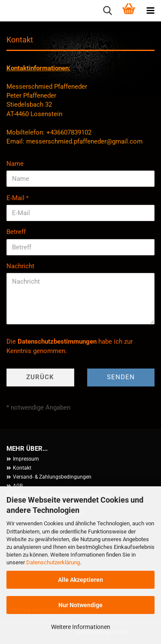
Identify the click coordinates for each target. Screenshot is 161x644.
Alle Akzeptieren (80, 580)
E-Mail (16, 198)
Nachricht (20, 266)
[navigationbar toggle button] (150, 11)
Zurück (40, 377)
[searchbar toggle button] (107, 11)
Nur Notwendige (80, 605)
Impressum (26, 459)
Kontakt (22, 468)
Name (15, 164)
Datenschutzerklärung (53, 562)
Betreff (16, 232)
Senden (121, 377)
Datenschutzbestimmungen (57, 341)
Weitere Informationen (81, 627)
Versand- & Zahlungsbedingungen (52, 477)
